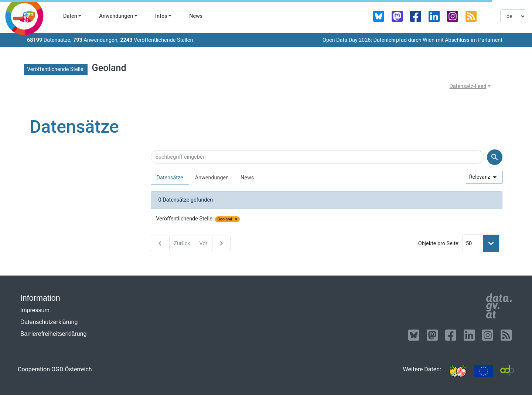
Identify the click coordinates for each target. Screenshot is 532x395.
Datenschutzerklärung (49, 322)
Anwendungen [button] (116, 16)
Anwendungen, (96, 40)
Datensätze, (49, 40)
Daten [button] (70, 16)
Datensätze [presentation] (170, 178)
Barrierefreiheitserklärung (54, 334)
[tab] (170, 178)
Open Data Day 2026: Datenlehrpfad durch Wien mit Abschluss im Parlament (412, 40)
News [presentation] (247, 178)
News (196, 16)
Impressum (35, 310)
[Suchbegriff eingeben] (318, 157)
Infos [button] (161, 16)
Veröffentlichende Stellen (156, 40)
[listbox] (513, 16)
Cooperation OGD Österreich (55, 369)
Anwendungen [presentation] (212, 178)
